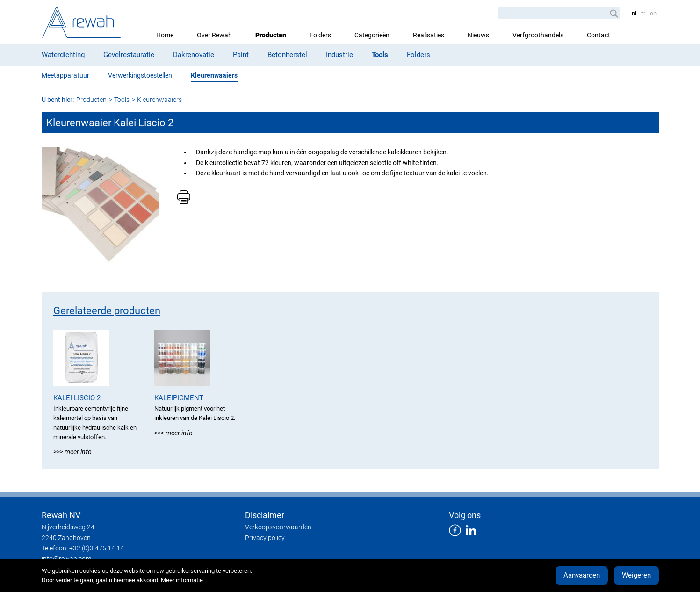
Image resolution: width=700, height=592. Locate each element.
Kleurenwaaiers (214, 75)
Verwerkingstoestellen (140, 75)
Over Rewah (214, 35)
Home (165, 35)
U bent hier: (58, 100)
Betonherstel (287, 55)
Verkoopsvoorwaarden (278, 527)
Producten (271, 35)
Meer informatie (182, 580)
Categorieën (372, 35)
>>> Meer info (72, 452)
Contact (599, 35)
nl (634, 13)
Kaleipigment (179, 398)
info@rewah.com (66, 559)
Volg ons (465, 515)
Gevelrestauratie (129, 55)
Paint (241, 55)
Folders (320, 35)
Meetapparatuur (65, 75)
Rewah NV (61, 515)
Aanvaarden (582, 575)
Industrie (339, 55)
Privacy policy (265, 538)
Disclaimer (265, 515)
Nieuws (478, 35)
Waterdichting (63, 55)
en (653, 13)
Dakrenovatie (194, 55)
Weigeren (636, 575)
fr (643, 13)
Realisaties (429, 35)
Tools (380, 55)
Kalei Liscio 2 (77, 398)
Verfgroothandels (538, 35)
